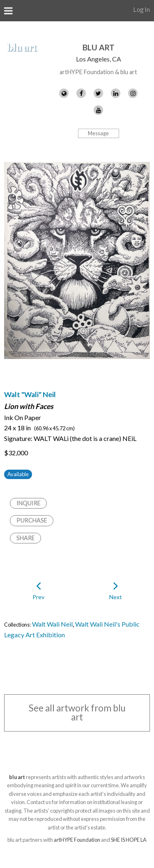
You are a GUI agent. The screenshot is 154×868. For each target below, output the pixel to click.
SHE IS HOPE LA (129, 840)
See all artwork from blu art (77, 712)
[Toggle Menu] (8, 11)
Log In (141, 9)
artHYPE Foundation (77, 840)
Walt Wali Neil (52, 624)
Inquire (29, 503)
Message (98, 133)
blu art (99, 47)
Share (26, 538)
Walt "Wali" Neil (30, 394)
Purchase (32, 520)
